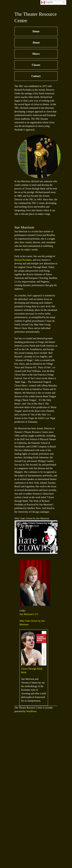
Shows (36, 54)
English (47, 2)
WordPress (31, 711)
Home (36, 31)
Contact (36, 76)
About (36, 43)
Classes (36, 65)
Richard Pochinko (23, 260)
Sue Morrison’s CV (29, 614)
